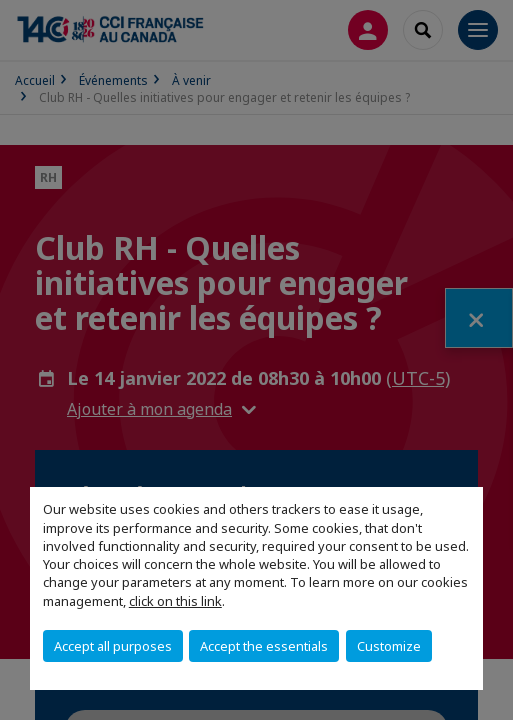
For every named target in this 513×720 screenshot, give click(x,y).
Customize (389, 646)
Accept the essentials (264, 646)
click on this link (175, 601)
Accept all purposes (113, 646)
